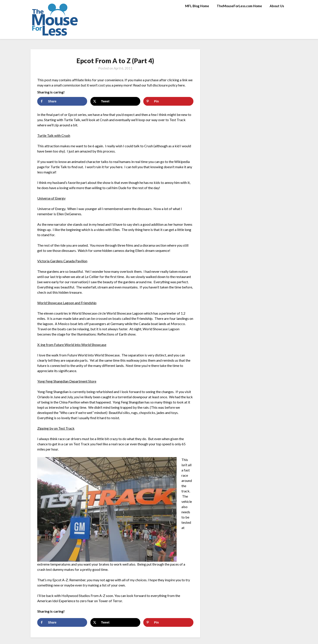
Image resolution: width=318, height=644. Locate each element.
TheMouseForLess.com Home (239, 6)
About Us (277, 6)
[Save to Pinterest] (168, 101)
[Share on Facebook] (62, 101)
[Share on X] (115, 101)
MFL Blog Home (197, 6)
